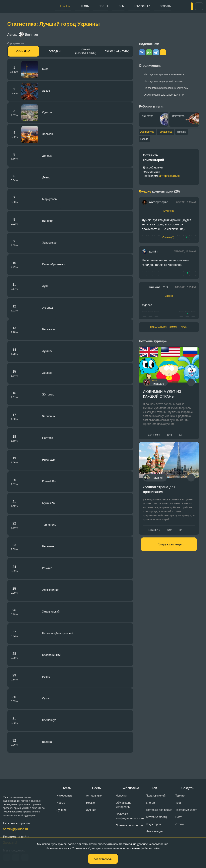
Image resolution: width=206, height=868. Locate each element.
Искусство (178, 116)
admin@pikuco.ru (15, 829)
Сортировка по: (16, 43)
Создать (143, 6)
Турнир (180, 796)
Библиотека (124, 6)
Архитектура (148, 132)
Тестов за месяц (156, 817)
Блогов (150, 803)
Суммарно (23, 51)
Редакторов (153, 824)
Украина (189, 132)
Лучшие (61, 810)
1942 (169, 436)
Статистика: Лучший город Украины (54, 24)
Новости (121, 796)
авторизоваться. (170, 177)
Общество (148, 116)
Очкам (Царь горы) (117, 51)
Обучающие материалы (123, 805)
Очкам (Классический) (86, 51)
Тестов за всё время (159, 810)
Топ (154, 788)
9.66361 (154, 534)
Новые (61, 803)
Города (145, 140)
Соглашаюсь (103, 859)
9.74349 (154, 436)
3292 (169, 534)
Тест (178, 803)
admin (153, 253)
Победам (54, 51)
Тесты (79, 6)
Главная (64, 6)
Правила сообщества (130, 825)
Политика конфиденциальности (130, 816)
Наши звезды (154, 831)
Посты (93, 6)
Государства (169, 132)
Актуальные (94, 796)
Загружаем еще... (171, 552)
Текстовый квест (186, 810)
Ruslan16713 (158, 289)
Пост (178, 817)
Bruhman (28, 35)
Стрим (179, 824)
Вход (185, 6)
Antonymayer (158, 204)
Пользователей (156, 796)
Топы (106, 6)
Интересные (64, 796)
